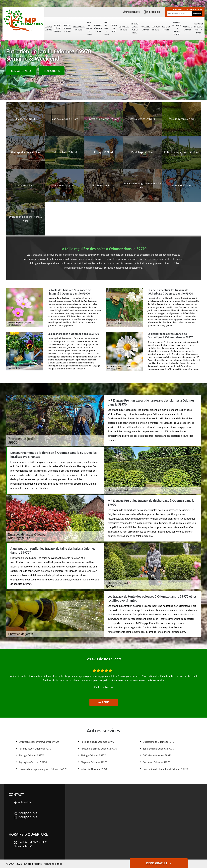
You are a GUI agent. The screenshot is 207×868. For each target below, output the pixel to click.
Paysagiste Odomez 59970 (33, 762)
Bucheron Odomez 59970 (157, 762)
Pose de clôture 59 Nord (57, 28)
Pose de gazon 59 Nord (89, 28)
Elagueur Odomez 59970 (94, 762)
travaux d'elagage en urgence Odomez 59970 (43, 769)
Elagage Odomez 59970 (31, 755)
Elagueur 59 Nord (156, 28)
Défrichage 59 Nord (124, 28)
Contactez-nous (21, 71)
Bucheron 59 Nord (166, 28)
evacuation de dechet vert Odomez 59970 (165, 769)
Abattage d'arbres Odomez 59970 (99, 749)
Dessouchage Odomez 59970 (158, 742)
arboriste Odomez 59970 (94, 769)
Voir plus (103, 702)
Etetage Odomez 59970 (93, 755)
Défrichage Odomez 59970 (157, 755)
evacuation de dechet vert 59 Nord (198, 28)
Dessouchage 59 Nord (79, 28)
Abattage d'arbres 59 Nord (98, 28)
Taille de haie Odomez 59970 (158, 749)
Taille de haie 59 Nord (106, 28)
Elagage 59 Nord (48, 28)
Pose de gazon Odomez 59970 (35, 749)
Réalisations (52, 71)
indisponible (131, 12)
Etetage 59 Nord (114, 28)
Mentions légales (53, 864)
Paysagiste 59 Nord (145, 28)
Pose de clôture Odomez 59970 (98, 742)
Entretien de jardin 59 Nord (67, 28)
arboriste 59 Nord (187, 28)
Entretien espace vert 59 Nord (135, 28)
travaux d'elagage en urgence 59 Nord (177, 28)
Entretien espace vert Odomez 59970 (39, 742)
